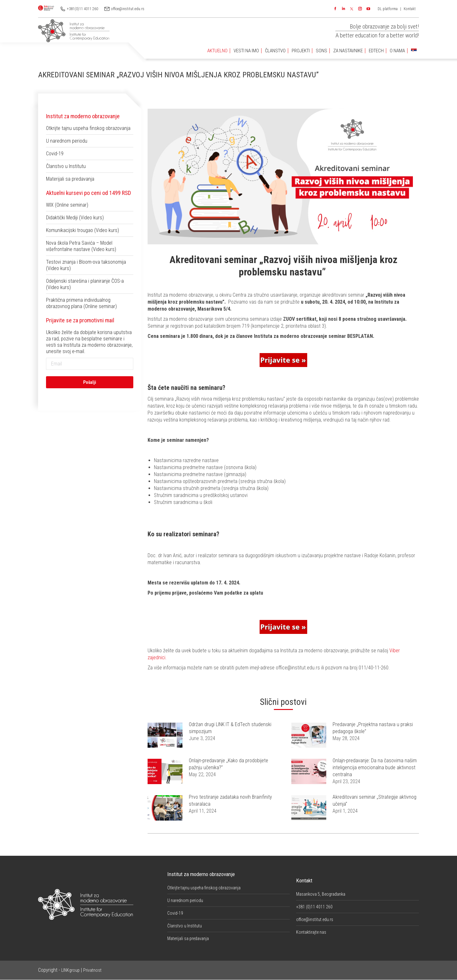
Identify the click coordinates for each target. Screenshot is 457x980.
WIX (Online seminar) (67, 205)
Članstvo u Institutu (66, 166)
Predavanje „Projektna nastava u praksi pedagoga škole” (373, 728)
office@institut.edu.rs (128, 9)
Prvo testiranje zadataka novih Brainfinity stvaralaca (230, 800)
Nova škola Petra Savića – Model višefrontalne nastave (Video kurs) (81, 246)
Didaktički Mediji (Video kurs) (75, 218)
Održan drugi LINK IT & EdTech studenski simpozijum (230, 728)
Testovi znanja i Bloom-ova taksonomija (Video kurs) (86, 265)
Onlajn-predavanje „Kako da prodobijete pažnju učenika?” (228, 764)
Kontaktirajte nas (311, 932)
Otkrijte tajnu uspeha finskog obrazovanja (88, 128)
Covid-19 (55, 154)
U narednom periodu (67, 141)
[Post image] (165, 735)
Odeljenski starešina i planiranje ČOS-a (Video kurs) (85, 284)
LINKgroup (70, 970)
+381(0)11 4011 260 (83, 9)
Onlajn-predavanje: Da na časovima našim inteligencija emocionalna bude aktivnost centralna (375, 767)
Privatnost (92, 970)
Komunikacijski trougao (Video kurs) (83, 230)
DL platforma (388, 9)
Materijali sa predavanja (70, 179)
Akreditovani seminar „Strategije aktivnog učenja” (374, 800)
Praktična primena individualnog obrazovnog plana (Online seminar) (81, 303)
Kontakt (410, 9)
